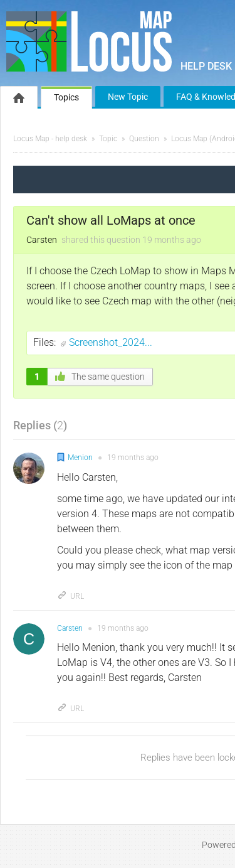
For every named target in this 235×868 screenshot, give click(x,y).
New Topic (128, 97)
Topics (66, 97)
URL (70, 596)
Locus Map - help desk (50, 139)
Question (144, 139)
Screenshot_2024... (111, 342)
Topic (108, 139)
